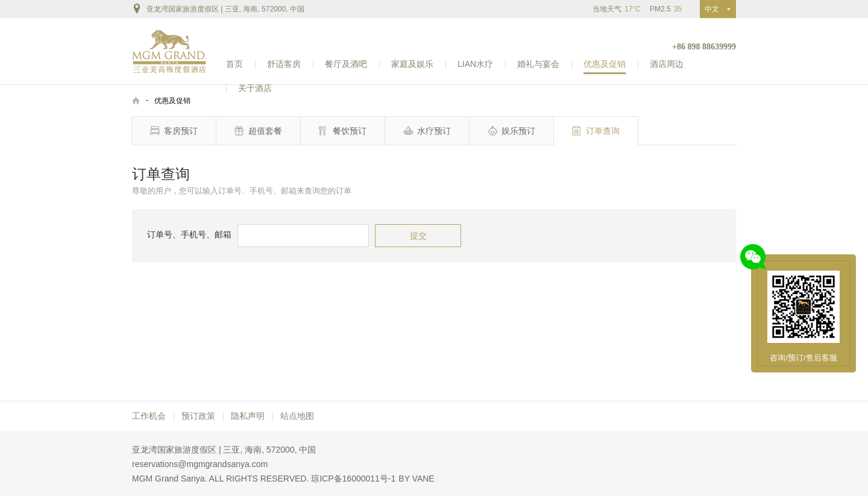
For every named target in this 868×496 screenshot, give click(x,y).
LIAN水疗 (475, 64)
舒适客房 (284, 64)
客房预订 (174, 131)
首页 (234, 64)
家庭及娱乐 (412, 64)
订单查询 (596, 131)
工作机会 (149, 416)
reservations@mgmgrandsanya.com (200, 464)
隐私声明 (248, 416)
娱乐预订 (511, 131)
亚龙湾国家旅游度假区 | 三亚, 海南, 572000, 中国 (218, 8)
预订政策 (198, 416)
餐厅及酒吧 (346, 64)
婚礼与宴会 (538, 64)
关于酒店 (255, 88)
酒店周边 (667, 64)
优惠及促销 (605, 64)
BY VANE (416, 479)
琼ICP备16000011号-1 (353, 479)
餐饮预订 (343, 131)
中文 (714, 9)
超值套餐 (258, 131)
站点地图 (297, 416)
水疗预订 (427, 131)
